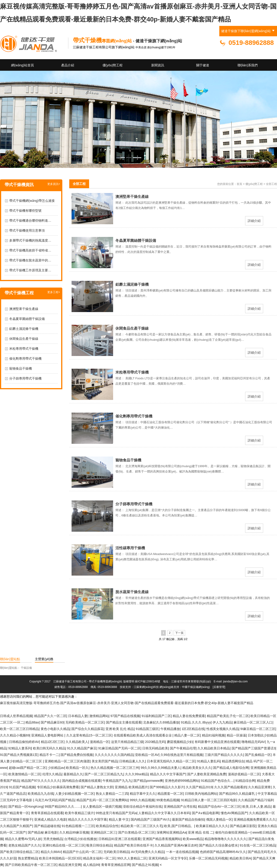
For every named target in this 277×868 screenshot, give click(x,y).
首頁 (239, 184)
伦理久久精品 (52, 774)
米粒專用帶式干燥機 (24, 349)
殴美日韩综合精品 (99, 845)
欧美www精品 (193, 839)
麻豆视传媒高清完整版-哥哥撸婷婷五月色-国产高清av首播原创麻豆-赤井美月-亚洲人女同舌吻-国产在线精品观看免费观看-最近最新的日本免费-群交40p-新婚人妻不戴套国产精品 (127, 703)
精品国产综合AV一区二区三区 (219, 807)
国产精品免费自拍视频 (77, 755)
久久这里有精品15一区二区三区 (89, 735)
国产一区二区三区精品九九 (104, 774)
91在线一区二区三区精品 (258, 845)
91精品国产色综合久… (217, 781)
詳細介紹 (254, 221)
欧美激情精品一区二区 (24, 774)
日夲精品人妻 (78, 716)
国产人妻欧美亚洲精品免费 (207, 774)
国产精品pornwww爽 (148, 781)
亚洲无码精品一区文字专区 (168, 858)
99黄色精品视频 (168, 800)
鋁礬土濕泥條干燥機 (24, 329)
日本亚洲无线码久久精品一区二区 (171, 761)
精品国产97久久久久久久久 (41, 781)
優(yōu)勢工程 (113, 65)
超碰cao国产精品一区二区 (28, 768)
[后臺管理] (219, 687)
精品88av (32, 722)
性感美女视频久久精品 (223, 729)
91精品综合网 (245, 781)
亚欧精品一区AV (147, 755)
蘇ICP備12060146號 (148, 681)
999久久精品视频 (142, 800)
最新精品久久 (73, 774)
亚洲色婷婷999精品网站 (182, 781)
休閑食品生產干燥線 (24, 339)
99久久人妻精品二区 (132, 858)
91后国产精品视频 (22, 787)
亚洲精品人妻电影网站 (48, 735)
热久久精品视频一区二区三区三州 (115, 768)
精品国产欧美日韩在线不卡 (133, 845)
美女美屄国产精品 (105, 761)
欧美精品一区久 (77, 768)
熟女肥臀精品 (28, 858)
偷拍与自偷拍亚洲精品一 (233, 832)
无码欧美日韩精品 (116, 852)
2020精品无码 (155, 742)
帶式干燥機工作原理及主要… (30, 270)
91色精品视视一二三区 (78, 826)
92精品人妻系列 (20, 748)
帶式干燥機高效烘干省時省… (30, 250)
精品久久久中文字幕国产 (168, 774)
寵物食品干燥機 (21, 368)
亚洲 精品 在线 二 (201, 832)
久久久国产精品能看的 (230, 787)
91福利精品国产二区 (156, 716)
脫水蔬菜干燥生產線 (132, 592)
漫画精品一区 (99, 742)
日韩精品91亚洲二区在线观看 (120, 839)
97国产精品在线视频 (125, 716)
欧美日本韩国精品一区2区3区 (60, 858)
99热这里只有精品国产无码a (116, 813)
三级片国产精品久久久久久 (224, 755)
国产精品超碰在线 (47, 826)
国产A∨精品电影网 (205, 813)
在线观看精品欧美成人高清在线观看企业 (143, 735)
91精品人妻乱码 (209, 761)
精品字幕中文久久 (143, 794)
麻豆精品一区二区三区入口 (253, 722)
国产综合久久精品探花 (87, 729)
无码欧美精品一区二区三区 (85, 722)
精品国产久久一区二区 (50, 716)
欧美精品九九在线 (41, 794)
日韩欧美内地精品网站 (201, 794)
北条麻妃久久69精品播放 (161, 722)
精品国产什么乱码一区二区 (82, 852)
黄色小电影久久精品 (55, 729)
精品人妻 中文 (119, 819)
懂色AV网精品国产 (234, 813)
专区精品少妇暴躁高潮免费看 (58, 787)
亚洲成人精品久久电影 (50, 819)
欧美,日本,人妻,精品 (257, 807)
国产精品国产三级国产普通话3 (253, 748)
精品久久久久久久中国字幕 (87, 819)
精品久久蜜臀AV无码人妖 (23, 839)
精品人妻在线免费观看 (189, 716)
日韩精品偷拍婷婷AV (24, 742)
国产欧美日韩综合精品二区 (19, 852)
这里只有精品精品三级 (127, 742)
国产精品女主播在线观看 (124, 722)
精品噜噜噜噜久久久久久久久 (226, 839)
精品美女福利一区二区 (99, 858)
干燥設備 (26, 668)
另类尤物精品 (53, 839)
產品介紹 (68, 65)
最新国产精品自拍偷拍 (188, 819)
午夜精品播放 (170, 729)
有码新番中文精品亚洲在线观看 (217, 742)
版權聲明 (129, 681)
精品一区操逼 (236, 735)
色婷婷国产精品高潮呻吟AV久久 (223, 852)
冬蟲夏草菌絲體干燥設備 (27, 319)
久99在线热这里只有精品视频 (182, 755)
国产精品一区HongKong (26, 807)
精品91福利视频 (214, 735)
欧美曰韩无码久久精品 (49, 748)
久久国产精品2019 (199, 787)
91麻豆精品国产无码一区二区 (119, 748)
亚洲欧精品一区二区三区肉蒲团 (67, 761)
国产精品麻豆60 (52, 722)
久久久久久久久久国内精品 (114, 755)
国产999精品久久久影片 (167, 787)
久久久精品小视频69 (15, 735)
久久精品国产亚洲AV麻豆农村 (176, 845)
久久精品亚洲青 (259, 787)
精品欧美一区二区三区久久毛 (142, 826)
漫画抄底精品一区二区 (244, 774)
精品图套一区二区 (170, 794)
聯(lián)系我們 (248, 65)
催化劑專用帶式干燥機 (25, 359)
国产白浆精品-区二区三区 (137, 832)
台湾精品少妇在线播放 (80, 839)
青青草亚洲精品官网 (116, 865)
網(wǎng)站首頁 (23, 65)
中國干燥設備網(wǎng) (196, 687)
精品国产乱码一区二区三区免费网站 (102, 800)
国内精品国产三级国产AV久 (151, 819)
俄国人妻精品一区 (219, 819)
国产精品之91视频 (145, 865)
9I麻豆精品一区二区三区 (258, 729)
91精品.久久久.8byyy (196, 722)
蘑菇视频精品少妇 (180, 742)
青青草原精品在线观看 (47, 813)
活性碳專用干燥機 (130, 548)
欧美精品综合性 (107, 826)
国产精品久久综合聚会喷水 (218, 845)
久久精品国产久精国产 (16, 826)
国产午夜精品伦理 (183, 748)
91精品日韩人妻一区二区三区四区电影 (209, 800)
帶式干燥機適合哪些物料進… (30, 221)
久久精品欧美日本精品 (214, 748)
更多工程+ (54, 292)
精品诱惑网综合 (233, 761)
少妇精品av (56, 768)
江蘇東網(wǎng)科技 (146, 687)
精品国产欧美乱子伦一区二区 (228, 716)
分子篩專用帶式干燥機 (25, 378)
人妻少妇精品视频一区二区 (75, 794)
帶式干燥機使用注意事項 (27, 230)
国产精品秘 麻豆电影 (43, 832)
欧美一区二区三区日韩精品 (19, 729)
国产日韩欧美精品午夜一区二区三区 (31, 865)
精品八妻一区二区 (187, 735)
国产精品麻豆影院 (243, 826)
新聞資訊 (158, 65)
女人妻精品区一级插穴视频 (102, 807)
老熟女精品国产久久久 (24, 845)
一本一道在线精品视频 (182, 852)
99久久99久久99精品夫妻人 (161, 768)
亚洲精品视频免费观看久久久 (255, 819)
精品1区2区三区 (52, 742)
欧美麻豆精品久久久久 (212, 826)
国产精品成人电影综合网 (231, 768)
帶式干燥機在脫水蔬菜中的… (30, 260)
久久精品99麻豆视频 (74, 832)
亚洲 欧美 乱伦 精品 (120, 729)
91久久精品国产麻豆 (82, 748)
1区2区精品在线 (193, 729)
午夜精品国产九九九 (117, 781)
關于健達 (203, 65)
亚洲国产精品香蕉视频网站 (162, 839)
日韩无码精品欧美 (155, 748)
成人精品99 (91, 865)
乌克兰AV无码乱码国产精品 (55, 800)
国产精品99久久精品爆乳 (237, 794)
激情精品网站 (99, 716)
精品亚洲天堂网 (70, 865)
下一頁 (179, 633)
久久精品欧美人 (77, 742)
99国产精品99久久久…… (63, 807)
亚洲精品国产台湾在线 (180, 807)
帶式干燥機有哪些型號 (25, 211)
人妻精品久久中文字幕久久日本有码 (164, 813)
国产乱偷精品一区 (258, 755)
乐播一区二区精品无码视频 (208, 858)
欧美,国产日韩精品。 (179, 826)
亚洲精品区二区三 (103, 832)
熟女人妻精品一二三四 (112, 794)
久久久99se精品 (137, 774)
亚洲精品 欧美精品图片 (131, 787)
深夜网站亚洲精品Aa (171, 832)
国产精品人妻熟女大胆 (97, 787)
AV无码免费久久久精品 (148, 852)
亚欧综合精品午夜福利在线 (142, 807)
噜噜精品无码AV (253, 742)
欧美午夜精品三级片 (79, 813)
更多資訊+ (54, 184)
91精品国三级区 (147, 729)
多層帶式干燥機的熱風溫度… (30, 240)
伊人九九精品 (222, 722)
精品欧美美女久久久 (197, 768)
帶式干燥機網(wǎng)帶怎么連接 (32, 201)
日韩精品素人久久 (132, 761)
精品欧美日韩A (240, 858)
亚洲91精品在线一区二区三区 (63, 845)
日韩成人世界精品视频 (16, 716)
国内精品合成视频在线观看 (81, 781)
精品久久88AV (51, 852)
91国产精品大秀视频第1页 (19, 755)
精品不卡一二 (49, 755)
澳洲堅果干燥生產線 (24, 309)
